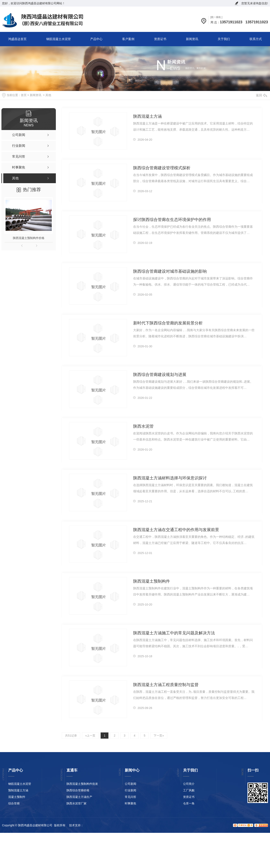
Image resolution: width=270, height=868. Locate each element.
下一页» (159, 736)
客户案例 (128, 39)
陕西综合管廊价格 (78, 790)
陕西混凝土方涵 (147, 116)
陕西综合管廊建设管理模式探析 (162, 168)
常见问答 (130, 797)
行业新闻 (130, 790)
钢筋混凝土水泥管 (59, 39)
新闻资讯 (192, 39)
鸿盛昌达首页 (17, 39)
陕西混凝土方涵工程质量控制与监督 (166, 685)
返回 (261, 95)
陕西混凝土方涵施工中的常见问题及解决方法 (174, 633)
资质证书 (160, 39)
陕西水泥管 (143, 426)
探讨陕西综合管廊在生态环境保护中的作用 (172, 220)
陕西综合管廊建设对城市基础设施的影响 (170, 271)
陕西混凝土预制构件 (152, 581)
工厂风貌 (189, 790)
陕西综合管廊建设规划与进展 (160, 375)
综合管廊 (14, 803)
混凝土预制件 (17, 797)
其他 (48, 95)
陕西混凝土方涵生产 (79, 797)
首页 (24, 95)
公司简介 (189, 784)
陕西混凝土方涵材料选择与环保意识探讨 (170, 478)
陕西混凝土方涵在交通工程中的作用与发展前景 (176, 530)
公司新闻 (130, 784)
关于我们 (224, 39)
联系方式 (256, 39)
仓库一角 (189, 803)
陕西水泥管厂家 (76, 803)
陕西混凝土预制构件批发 (82, 784)
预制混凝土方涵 (18, 790)
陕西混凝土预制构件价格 (29, 238)
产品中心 (96, 39)
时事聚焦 (130, 803)
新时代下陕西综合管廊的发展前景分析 (168, 323)
